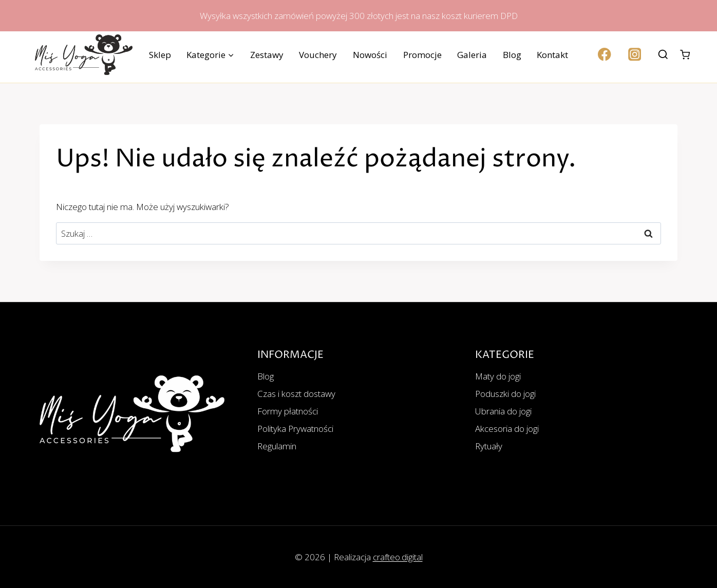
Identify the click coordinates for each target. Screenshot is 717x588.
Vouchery (318, 55)
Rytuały (489, 446)
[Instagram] (635, 55)
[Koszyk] (685, 55)
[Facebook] (605, 55)
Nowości (370, 55)
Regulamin (277, 446)
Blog (512, 55)
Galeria (472, 55)
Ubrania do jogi (503, 411)
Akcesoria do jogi (507, 429)
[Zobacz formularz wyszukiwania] (663, 55)
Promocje (422, 55)
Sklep (160, 55)
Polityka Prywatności (295, 429)
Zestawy (267, 55)
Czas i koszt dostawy (296, 394)
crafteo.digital (398, 557)
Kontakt (552, 55)
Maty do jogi (498, 376)
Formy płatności (288, 411)
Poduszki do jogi (505, 394)
